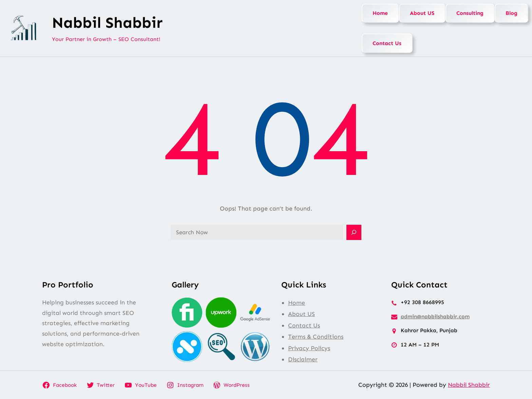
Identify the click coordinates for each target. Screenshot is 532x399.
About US (422, 13)
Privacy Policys (309, 348)
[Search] (354, 233)
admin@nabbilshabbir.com (435, 316)
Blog (511, 13)
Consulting (470, 13)
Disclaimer (303, 359)
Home (380, 13)
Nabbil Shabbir (107, 23)
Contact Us (387, 43)
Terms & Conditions (316, 337)
